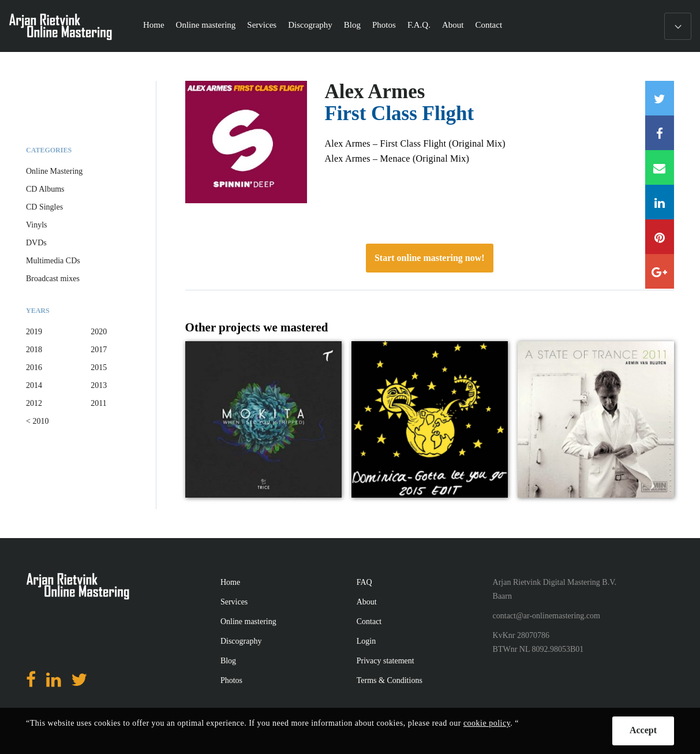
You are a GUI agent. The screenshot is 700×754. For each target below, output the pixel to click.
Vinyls (37, 225)
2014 (34, 385)
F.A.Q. (419, 25)
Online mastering (206, 25)
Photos (384, 25)
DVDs (36, 243)
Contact (488, 25)
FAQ (364, 582)
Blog (352, 25)
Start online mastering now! (430, 258)
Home (154, 25)
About (453, 25)
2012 (34, 403)
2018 (34, 350)
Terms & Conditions (390, 680)
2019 (34, 332)
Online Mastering (54, 171)
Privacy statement (385, 661)
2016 (34, 367)
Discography (310, 25)
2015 (99, 367)
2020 (99, 332)
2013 (99, 385)
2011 (98, 403)
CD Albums (45, 189)
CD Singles (44, 207)
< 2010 (37, 421)
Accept (643, 730)
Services (262, 25)
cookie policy (487, 723)
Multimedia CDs (53, 261)
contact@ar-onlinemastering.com (546, 616)
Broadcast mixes (53, 279)
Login (366, 641)
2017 (99, 350)
